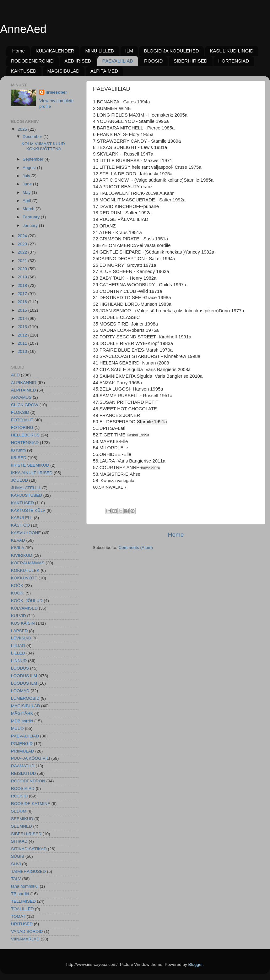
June (28, 184)
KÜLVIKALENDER (55, 51)
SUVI (16, 864)
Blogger (196, 964)
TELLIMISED (23, 901)
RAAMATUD (23, 766)
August (30, 168)
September (34, 159)
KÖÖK (17, 586)
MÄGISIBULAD (64, 71)
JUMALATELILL (26, 488)
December (33, 137)
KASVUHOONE (26, 533)
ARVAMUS (21, 397)
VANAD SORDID (27, 931)
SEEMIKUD (22, 819)
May (27, 192)
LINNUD (19, 661)
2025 (23, 129)
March (29, 209)
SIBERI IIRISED (191, 61)
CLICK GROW (25, 405)
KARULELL (22, 518)
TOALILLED (22, 909)
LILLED (18, 653)
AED (15, 375)
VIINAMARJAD (25, 939)
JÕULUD (19, 480)
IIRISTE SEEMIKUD (30, 465)
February (32, 217)
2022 (23, 252)
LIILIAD (18, 646)
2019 (23, 277)
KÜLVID (19, 616)
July (27, 176)
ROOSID (153, 61)
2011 (23, 343)
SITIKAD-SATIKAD (29, 849)
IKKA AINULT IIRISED (32, 473)
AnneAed (23, 29)
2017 (23, 294)
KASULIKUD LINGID (232, 51)
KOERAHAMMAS (28, 563)
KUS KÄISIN (23, 623)
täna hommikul (25, 886)
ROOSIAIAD (23, 788)
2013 (23, 327)
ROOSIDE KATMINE (31, 804)
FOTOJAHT (22, 420)
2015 (23, 310)
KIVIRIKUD (22, 555)
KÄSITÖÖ (20, 525)
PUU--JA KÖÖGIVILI (31, 758)
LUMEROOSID (25, 698)
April (27, 201)
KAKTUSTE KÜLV (28, 510)
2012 (23, 335)
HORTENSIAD (234, 61)
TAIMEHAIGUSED (28, 871)
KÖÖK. (18, 593)
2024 (23, 236)
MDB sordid (22, 721)
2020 (23, 269)
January (31, 225)
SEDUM (19, 811)
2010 (23, 351)
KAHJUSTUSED (27, 495)
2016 (23, 302)
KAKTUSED (24, 71)
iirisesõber (56, 92)
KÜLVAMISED (24, 608)
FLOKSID (20, 412)
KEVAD (18, 540)
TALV (16, 879)
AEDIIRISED (78, 61)
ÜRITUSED (22, 924)
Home (19, 51)
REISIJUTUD (24, 773)
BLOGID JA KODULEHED (171, 51)
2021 (23, 261)
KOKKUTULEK (25, 570)
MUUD (17, 728)
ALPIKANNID (24, 383)
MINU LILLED (100, 51)
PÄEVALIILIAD (118, 61)
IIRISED (19, 458)
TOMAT (18, 916)
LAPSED (19, 631)
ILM (129, 51)
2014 (23, 318)
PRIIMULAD (23, 751)
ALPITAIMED (104, 71)
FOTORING (22, 427)
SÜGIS (18, 856)
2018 (23, 285)
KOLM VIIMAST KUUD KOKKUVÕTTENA (43, 146)
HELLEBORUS (25, 435)
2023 (23, 244)
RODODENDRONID (32, 61)
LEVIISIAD (21, 638)
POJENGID (22, 744)
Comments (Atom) (136, 547)
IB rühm (18, 450)
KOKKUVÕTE (24, 578)
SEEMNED (22, 826)
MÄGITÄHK (22, 713)
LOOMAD (20, 691)
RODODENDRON (28, 781)
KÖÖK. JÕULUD (27, 601)
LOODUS (20, 668)
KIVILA (18, 548)
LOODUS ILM (24, 676)
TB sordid (20, 894)
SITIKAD (19, 841)
